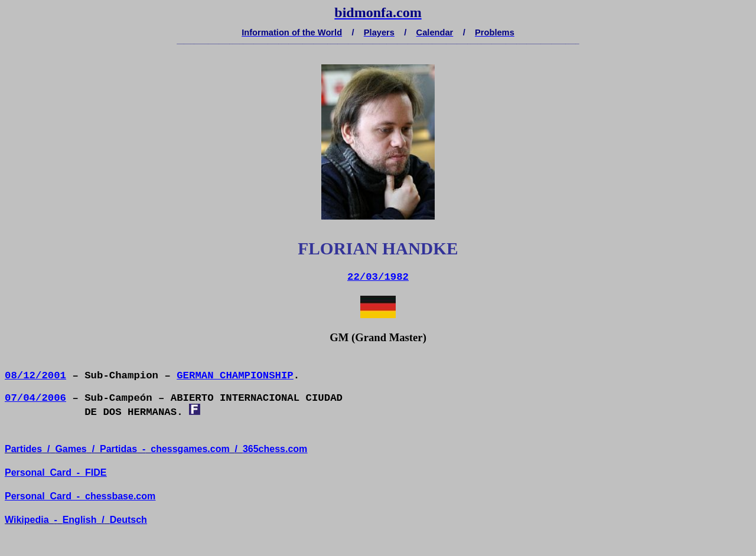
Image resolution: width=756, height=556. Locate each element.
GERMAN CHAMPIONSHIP (235, 376)
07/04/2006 (35, 398)
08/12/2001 (35, 376)
